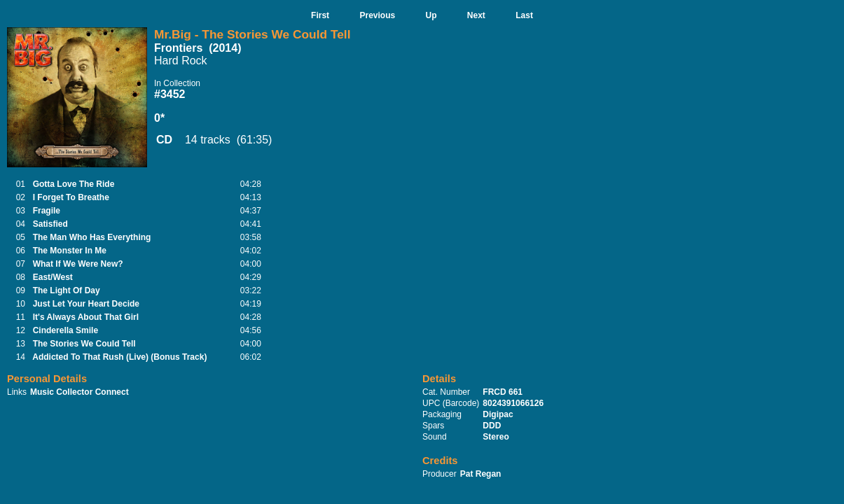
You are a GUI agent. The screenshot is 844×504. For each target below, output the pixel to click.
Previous (377, 15)
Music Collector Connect (79, 392)
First (320, 15)
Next (476, 15)
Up (431, 15)
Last (524, 15)
